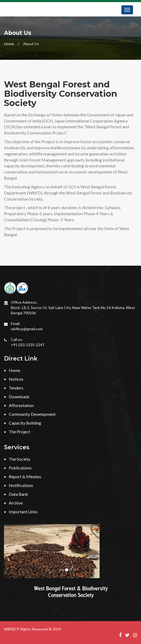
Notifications (19, 485)
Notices (14, 379)
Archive (13, 503)
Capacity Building (23, 423)
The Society (17, 459)
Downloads (17, 397)
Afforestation (19, 405)
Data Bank (16, 494)
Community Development (30, 414)
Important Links (21, 512)
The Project (17, 432)
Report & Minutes (23, 476)
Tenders (14, 388)
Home (9, 44)
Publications (18, 468)
